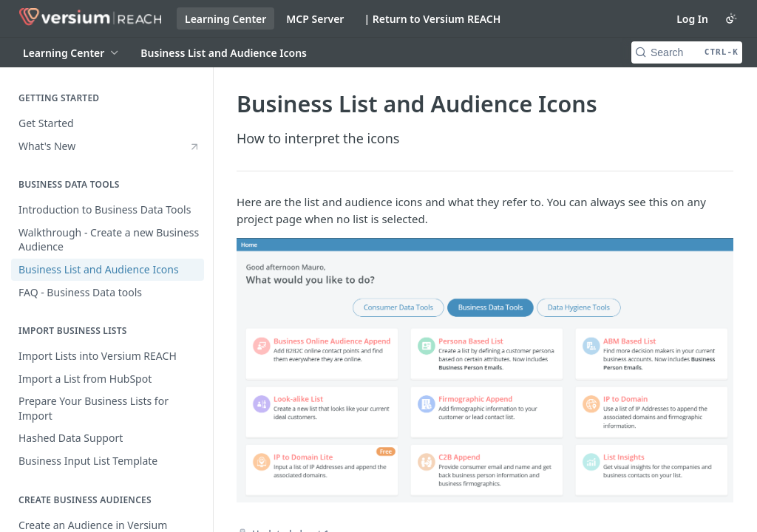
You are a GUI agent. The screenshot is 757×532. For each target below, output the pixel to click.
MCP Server (315, 19)
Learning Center (225, 19)
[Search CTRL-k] (687, 52)
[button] (485, 370)
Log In (692, 19)
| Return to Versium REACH (432, 19)
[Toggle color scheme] (731, 18)
